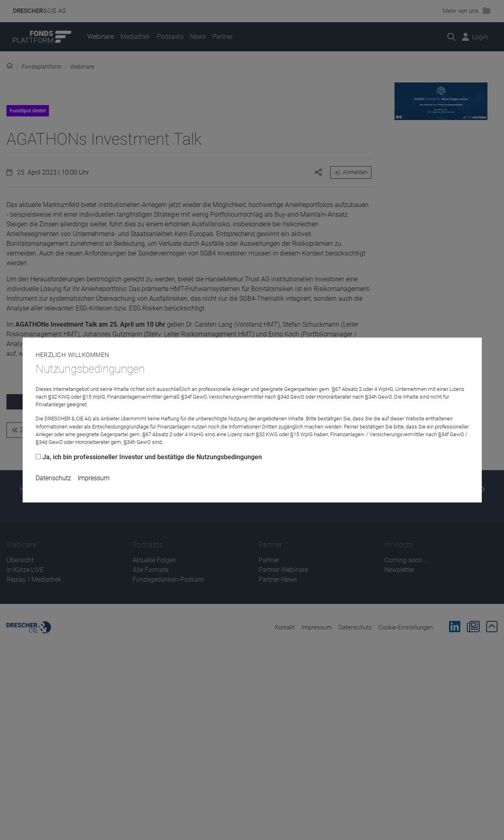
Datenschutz (53, 478)
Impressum (94, 478)
